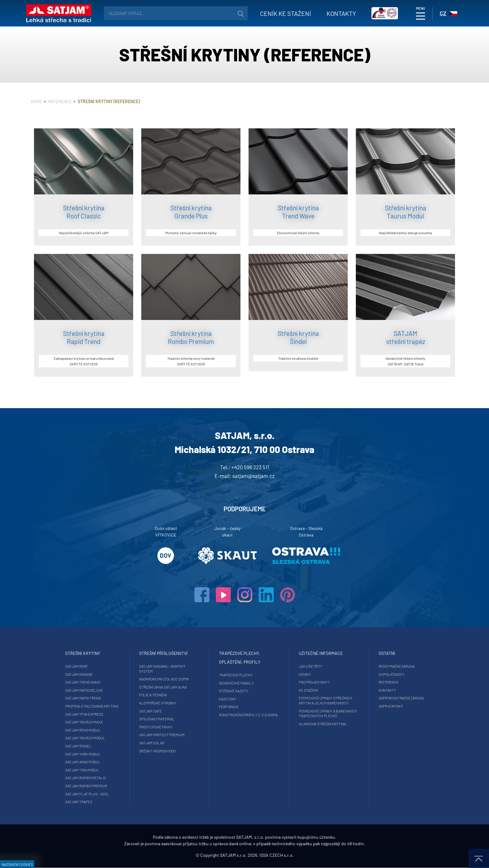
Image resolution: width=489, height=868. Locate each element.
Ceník (286, 13)
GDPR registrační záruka (401, 698)
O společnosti (391, 674)
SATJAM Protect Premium (162, 735)
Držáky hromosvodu (158, 751)
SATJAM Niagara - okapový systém (163, 669)
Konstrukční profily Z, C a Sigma (248, 715)
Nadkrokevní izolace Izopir (164, 679)
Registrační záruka (396, 666)
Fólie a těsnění (153, 695)
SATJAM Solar (152, 743)
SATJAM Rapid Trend (84, 698)
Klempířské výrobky (158, 703)
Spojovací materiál (157, 719)
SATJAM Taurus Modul (86, 738)
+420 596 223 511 (250, 467)
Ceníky (305, 674)
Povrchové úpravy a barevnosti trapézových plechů (328, 713)
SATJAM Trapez (79, 802)
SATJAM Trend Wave (83, 682)
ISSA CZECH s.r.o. (277, 855)
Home (36, 101)
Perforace (229, 707)
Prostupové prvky (156, 727)
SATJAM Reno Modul (84, 730)
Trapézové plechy (236, 675)
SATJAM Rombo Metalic (86, 778)
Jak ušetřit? (310, 666)
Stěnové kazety (234, 691)
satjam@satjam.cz (254, 476)
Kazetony (228, 699)
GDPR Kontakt (390, 706)
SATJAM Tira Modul (83, 770)
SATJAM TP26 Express (85, 714)
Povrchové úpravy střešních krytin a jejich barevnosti (325, 700)
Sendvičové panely (236, 683)
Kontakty (341, 13)
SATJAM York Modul (83, 754)
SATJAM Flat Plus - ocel (88, 794)
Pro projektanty (314, 682)
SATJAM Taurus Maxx (85, 722)
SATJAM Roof (77, 666)
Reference (60, 101)
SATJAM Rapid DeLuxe (85, 690)
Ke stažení (308, 690)
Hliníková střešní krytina (322, 724)
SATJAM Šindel (79, 746)
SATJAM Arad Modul (83, 762)
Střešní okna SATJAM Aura (163, 687)
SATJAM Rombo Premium (87, 786)
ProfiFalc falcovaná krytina (92, 706)
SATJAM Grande (80, 674)
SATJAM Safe (151, 711)
